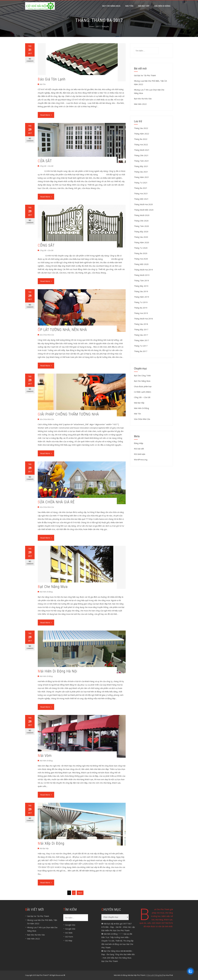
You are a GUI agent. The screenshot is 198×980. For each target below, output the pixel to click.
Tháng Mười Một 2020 (144, 210)
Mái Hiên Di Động (46, 592)
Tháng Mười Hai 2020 (143, 204)
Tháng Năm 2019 (141, 297)
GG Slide (69, 933)
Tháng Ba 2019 (141, 308)
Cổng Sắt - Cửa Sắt (46, 166)
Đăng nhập (139, 443)
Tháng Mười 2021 (142, 150)
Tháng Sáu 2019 (141, 291)
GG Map (69, 941)
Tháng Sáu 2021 (141, 172)
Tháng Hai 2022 (141, 144)
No (30, 60)
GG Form (69, 937)
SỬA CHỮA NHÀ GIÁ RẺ (56, 502)
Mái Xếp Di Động (51, 843)
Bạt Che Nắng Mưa (111, 6)
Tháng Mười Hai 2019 (143, 270)
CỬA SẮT (45, 161)
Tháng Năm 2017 (141, 340)
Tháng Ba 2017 (141, 351)
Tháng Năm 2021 (141, 177)
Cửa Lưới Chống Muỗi (155, 975)
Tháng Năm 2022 (141, 134)
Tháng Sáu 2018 (141, 324)
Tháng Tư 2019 (141, 302)
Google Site (70, 925)
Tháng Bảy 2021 (141, 166)
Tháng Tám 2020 (141, 226)
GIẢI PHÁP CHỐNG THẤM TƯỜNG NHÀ (68, 414)
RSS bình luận (140, 454)
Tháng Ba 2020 (141, 253)
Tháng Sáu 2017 (141, 335)
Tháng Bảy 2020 (141, 232)
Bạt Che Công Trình (142, 376)
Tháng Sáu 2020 (141, 237)
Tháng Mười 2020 (142, 215)
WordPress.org (141, 460)
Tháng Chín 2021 (141, 155)
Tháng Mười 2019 (142, 275)
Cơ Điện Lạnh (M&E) (143, 392)
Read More (46, 115)
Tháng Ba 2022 (141, 139)
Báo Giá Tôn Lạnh (52, 79)
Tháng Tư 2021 (141, 183)
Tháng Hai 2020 (141, 259)
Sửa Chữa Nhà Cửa (47, 335)
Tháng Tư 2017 (141, 346)
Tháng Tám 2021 (141, 161)
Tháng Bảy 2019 (141, 286)
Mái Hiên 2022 (140, 104)
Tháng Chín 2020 (141, 221)
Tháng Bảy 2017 (141, 329)
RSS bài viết (139, 449)
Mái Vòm (45, 755)
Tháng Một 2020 (141, 264)
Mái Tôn (129, 6)
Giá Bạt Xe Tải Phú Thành (145, 75)
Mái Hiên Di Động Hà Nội (57, 671)
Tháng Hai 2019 (141, 313)
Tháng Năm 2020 (141, 242)
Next (80, 893)
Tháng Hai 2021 (141, 193)
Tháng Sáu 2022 (141, 128)
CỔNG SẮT (46, 245)
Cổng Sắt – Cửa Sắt (142, 397)
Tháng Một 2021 (141, 199)
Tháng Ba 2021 (141, 188)
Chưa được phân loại (143, 386)
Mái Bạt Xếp (144, 6)
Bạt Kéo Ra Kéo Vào (143, 99)
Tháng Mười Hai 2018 (143, 319)
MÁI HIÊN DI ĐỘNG (162, 6)
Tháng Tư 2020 (141, 248)
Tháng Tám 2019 (141, 280)
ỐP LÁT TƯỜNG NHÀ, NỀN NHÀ (62, 330)
